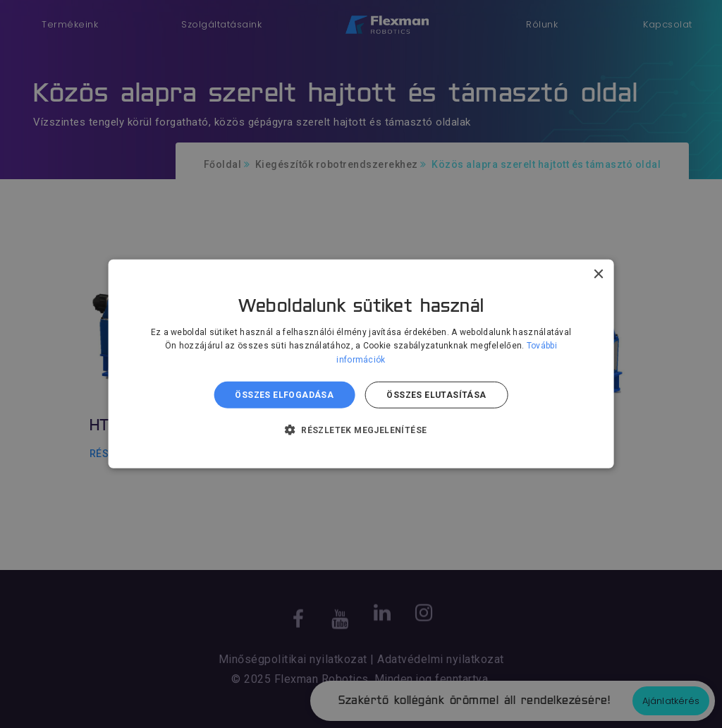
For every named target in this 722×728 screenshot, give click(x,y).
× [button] (598, 275)
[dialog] (361, 364)
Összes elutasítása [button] (436, 395)
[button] (361, 430)
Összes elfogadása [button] (284, 395)
